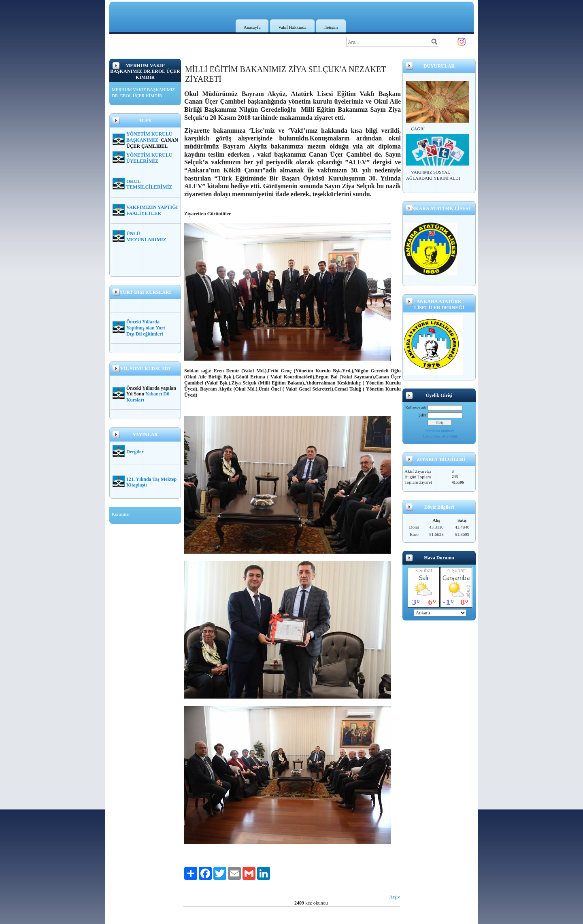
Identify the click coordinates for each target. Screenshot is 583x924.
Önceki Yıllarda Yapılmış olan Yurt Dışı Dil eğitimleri (146, 328)
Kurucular (121, 514)
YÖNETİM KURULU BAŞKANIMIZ (149, 137)
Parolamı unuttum (440, 431)
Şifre (422, 415)
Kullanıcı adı (416, 408)
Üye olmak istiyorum (440, 436)
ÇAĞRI (418, 129)
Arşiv (395, 897)
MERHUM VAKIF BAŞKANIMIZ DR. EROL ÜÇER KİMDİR (143, 93)
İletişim (331, 27)
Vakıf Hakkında (292, 27)
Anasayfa (252, 27)
